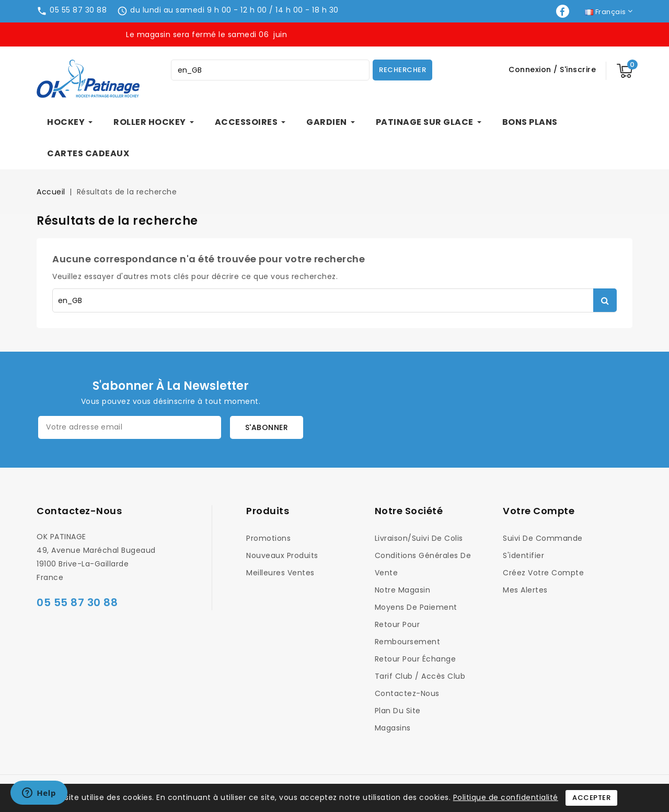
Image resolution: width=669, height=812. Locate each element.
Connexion (531, 69)
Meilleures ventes (280, 573)
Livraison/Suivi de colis (419, 538)
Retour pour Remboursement (408, 633)
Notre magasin (403, 590)
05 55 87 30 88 (78, 10)
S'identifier (523, 555)
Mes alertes (525, 590)
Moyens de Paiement (416, 607)
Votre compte (539, 511)
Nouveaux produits (282, 555)
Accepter (591, 798)
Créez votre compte (543, 573)
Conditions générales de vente (423, 564)
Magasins (393, 728)
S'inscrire (578, 69)
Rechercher (402, 70)
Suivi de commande (543, 538)
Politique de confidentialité (506, 797)
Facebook (564, 11)
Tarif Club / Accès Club (420, 676)
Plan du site (398, 711)
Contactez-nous (79, 511)
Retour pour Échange (416, 659)
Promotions (268, 538)
